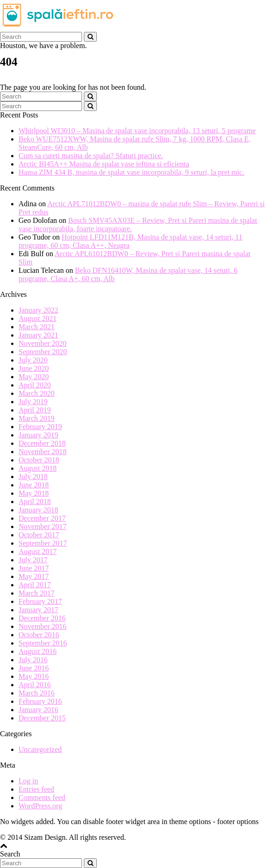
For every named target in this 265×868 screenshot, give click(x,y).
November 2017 (43, 526)
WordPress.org (40, 806)
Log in (28, 781)
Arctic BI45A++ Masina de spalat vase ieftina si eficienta (104, 164)
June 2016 (34, 668)
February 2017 (40, 601)
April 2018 (35, 502)
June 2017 (34, 568)
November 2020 (43, 343)
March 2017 (37, 593)
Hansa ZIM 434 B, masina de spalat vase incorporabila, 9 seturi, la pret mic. (131, 172)
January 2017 (38, 610)
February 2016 (40, 701)
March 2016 (37, 693)
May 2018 (34, 493)
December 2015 (42, 718)
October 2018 (39, 460)
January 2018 (38, 510)
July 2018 (33, 477)
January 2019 (38, 435)
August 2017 (38, 551)
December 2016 (42, 618)
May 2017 (34, 576)
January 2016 (38, 710)
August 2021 (38, 318)
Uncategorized (40, 749)
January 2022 (38, 310)
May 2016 (34, 676)
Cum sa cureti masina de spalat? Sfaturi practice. (91, 156)
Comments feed (42, 797)
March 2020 (37, 393)
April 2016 (35, 685)
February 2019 (40, 427)
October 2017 (39, 535)
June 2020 (34, 368)
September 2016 (43, 643)
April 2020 (35, 385)
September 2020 (43, 352)
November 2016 (43, 626)
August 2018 (38, 468)
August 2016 (38, 651)
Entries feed (36, 789)
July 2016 (33, 660)
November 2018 (43, 452)
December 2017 (42, 518)
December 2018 (42, 443)
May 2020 (34, 377)
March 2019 (37, 418)
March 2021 (37, 327)
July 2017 (33, 560)
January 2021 (38, 335)
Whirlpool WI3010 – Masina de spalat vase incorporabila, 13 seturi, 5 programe (137, 131)
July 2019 (33, 402)
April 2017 (35, 585)
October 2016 (39, 635)
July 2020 (33, 360)
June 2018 (34, 485)
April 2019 (35, 410)
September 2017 (43, 543)
